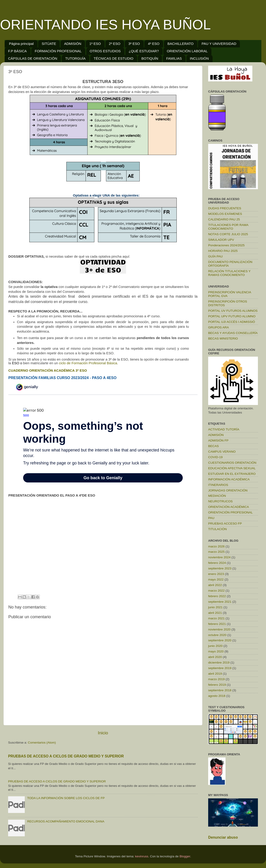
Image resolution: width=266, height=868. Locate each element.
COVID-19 (215, 457)
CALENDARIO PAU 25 (224, 219)
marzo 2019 (216, 679)
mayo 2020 (216, 651)
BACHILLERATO (181, 44)
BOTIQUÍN (150, 58)
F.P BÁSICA (17, 51)
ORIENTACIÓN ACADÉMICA (229, 507)
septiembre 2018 (220, 690)
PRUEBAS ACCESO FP (225, 524)
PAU (211, 518)
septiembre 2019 (220, 668)
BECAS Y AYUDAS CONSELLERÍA (233, 333)
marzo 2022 (216, 591)
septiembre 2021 (220, 602)
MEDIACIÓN (217, 496)
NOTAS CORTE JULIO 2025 (228, 234)
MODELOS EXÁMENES (225, 214)
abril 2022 (215, 585)
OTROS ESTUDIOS (105, 51)
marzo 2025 (216, 552)
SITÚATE (49, 44)
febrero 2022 (217, 596)
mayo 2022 (216, 579)
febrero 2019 (217, 685)
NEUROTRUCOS (220, 501)
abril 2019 (215, 674)
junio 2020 (215, 646)
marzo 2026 (216, 546)
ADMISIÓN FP (218, 440)
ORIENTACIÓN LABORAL (187, 51)
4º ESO (154, 44)
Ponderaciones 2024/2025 (226, 245)
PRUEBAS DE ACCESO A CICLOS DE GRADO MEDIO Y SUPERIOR (66, 756)
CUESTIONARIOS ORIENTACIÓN (232, 463)
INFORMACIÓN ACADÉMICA (229, 479)
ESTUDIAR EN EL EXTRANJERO (232, 474)
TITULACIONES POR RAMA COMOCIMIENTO (228, 227)
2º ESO (115, 44)
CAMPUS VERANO (222, 452)
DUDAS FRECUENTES (225, 208)
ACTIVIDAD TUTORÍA (224, 429)
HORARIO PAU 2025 (223, 251)
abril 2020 (215, 657)
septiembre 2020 (220, 640)
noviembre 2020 (219, 629)
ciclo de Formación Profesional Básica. (89, 363)
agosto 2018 (217, 696)
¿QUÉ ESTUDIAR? (144, 51)
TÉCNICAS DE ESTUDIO (114, 58)
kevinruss (142, 856)
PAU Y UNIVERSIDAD (219, 44)
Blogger (185, 856)
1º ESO (95, 44)
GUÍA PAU (215, 256)
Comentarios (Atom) (42, 743)
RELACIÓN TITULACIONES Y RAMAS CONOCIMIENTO (229, 273)
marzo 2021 (216, 618)
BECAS (213, 446)
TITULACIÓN (217, 529)
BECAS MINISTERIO (223, 338)
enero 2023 (216, 574)
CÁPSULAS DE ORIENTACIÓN (33, 58)
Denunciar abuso (223, 837)
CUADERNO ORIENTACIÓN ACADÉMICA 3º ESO (48, 371)
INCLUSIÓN (199, 58)
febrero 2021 (217, 624)
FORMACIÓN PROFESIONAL (58, 51)
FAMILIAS (174, 58)
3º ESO (134, 44)
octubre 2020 (217, 635)
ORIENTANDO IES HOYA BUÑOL (105, 25)
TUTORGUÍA (75, 58)
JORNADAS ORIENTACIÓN (228, 490)
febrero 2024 (217, 563)
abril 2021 (215, 613)
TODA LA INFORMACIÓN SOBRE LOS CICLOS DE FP (66, 798)
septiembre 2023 (220, 568)
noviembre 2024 (219, 557)
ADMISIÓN (73, 44)
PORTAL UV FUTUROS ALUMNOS (233, 311)
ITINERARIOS (218, 485)
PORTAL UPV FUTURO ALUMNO (232, 316)
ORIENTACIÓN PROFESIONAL (230, 512)
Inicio (103, 733)
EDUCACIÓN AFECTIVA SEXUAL (232, 468)
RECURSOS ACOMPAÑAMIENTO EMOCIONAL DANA (66, 821)
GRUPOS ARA (218, 327)
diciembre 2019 (219, 663)
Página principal (21, 44)
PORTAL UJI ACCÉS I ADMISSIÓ (232, 322)
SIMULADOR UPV (221, 240)
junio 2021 (215, 607)
